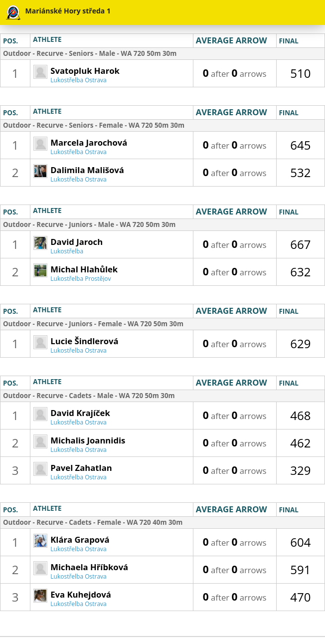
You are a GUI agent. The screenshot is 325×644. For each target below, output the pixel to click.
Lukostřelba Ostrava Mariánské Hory (79, 83)
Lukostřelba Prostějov (81, 279)
